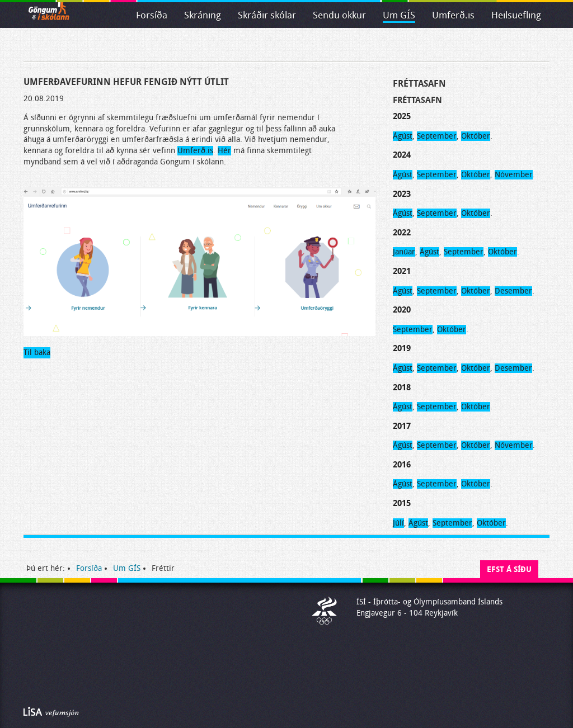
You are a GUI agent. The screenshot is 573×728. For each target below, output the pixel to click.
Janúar (404, 252)
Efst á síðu (509, 569)
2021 (402, 271)
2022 (402, 233)
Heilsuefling (516, 15)
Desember (513, 291)
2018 (402, 387)
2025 (402, 116)
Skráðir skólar (267, 15)
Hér (224, 151)
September (437, 136)
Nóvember (514, 175)
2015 (402, 503)
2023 (402, 194)
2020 (402, 310)
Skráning (203, 15)
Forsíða (152, 15)
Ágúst (403, 136)
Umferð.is (195, 151)
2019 (402, 348)
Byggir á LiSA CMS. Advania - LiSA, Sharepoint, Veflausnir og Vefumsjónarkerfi (51, 712)
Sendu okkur (339, 15)
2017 (402, 426)
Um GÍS (399, 15)
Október (476, 136)
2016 (402, 465)
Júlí (398, 523)
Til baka (37, 353)
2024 (402, 155)
